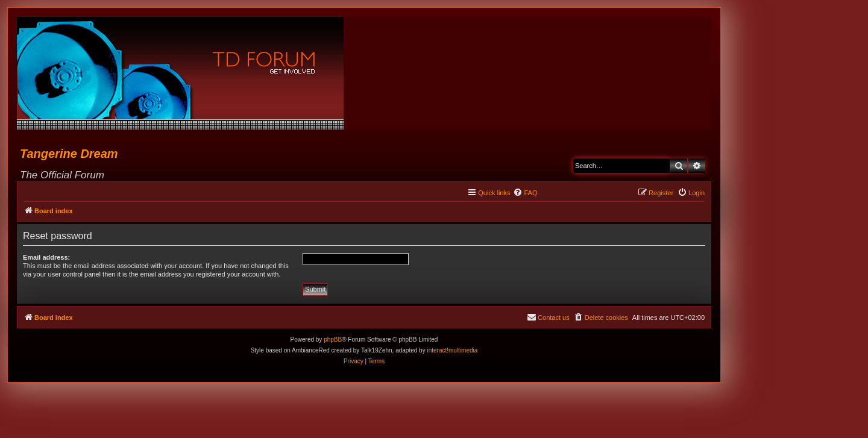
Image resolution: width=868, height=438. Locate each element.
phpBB (333, 339)
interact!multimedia (452, 350)
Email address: (46, 257)
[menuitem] (525, 193)
